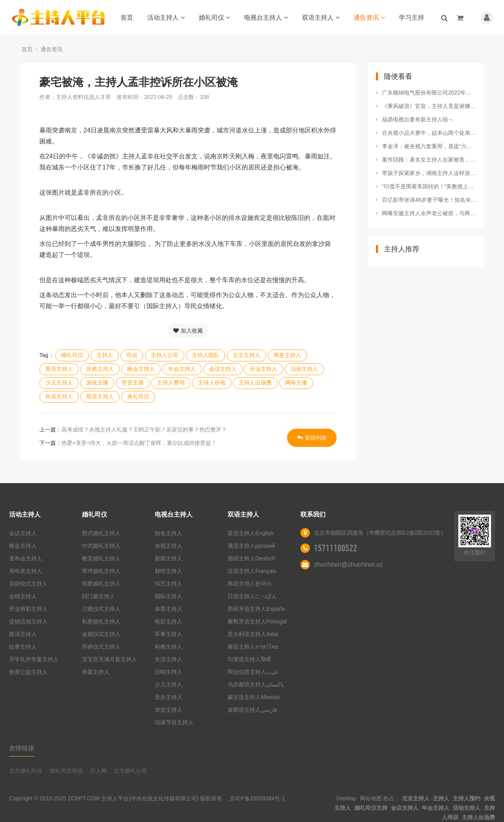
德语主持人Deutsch (251, 558)
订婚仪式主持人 (101, 609)
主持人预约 (467, 798)
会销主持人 (23, 596)
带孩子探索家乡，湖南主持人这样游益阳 (429, 173)
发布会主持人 (26, 558)
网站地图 (371, 798)
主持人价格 (212, 383)
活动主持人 (166, 18)
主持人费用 (171, 383)
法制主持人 (169, 672)
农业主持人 (169, 710)
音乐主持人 (169, 697)
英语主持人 (59, 369)
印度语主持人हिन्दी (249, 659)
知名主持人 (169, 533)
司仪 (132, 355)
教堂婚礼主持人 (101, 558)
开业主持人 (263, 369)
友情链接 (22, 748)
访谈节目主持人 (174, 722)
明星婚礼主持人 (101, 584)
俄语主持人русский (251, 546)
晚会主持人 (141, 369)
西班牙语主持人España (256, 609)
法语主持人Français (252, 571)
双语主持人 (321, 18)
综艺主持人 (169, 584)
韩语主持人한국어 (250, 584)
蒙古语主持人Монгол (254, 697)
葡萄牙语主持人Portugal (257, 621)
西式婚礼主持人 (101, 533)
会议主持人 (223, 369)
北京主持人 (246, 355)
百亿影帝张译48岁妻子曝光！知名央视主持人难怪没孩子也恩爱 (429, 200)
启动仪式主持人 (28, 584)
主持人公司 (165, 355)
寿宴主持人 (96, 672)
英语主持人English (250, 533)
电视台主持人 (266, 18)
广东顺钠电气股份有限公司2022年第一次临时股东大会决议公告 (429, 93)
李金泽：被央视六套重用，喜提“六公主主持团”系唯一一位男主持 (429, 146)
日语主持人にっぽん (252, 596)
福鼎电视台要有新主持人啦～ (418, 119)
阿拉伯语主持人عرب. (254, 672)
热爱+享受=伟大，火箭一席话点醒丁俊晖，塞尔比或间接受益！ (139, 443)
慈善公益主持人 (28, 672)
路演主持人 (23, 634)
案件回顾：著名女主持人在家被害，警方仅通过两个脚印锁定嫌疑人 (429, 160)
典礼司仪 (138, 396)
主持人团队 (206, 355)
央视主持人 (169, 546)
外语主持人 (59, 396)
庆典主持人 (100, 369)
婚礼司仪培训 (66, 771)
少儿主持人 (59, 383)
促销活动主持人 (28, 621)
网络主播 (296, 383)
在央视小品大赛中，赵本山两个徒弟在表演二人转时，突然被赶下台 (429, 133)
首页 (127, 18)
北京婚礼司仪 (26, 771)
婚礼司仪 (214, 18)
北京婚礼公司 (130, 771)
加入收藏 (188, 331)
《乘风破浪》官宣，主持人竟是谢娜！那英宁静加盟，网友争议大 (429, 106)
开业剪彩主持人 (28, 609)
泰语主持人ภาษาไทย (253, 647)
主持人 (105, 355)
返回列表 (312, 438)
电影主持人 (169, 621)
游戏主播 (97, 383)
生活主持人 (169, 659)
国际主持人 (169, 596)
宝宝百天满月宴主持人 (109, 659)
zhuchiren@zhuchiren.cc (348, 564)
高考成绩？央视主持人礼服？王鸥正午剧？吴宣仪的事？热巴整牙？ (144, 430)
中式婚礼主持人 (101, 546)
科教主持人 (169, 647)
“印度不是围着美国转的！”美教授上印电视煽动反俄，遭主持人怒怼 (429, 186)
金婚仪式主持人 (101, 634)
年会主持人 (182, 369)
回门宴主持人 (98, 596)
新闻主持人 (169, 558)
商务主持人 (287, 355)
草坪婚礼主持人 (101, 571)
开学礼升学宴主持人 (34, 659)
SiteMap (346, 798)
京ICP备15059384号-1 (257, 798)
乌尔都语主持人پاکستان (256, 684)
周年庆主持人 (26, 571)
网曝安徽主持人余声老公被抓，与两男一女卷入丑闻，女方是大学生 (429, 213)
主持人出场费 (255, 383)
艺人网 (98, 771)
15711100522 (335, 548)
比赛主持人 (23, 647)
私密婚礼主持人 (101, 621)
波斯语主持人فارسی (252, 710)
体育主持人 (169, 609)
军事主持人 (169, 634)
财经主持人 (169, 571)
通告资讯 (369, 18)
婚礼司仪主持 (371, 808)
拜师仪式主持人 (101, 647)
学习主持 (411, 18)
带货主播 (133, 383)
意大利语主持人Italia (253, 634)
